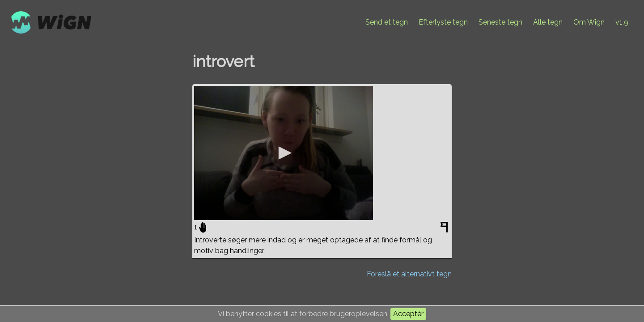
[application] (284, 153)
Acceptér (408, 314)
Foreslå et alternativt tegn (409, 274)
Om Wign (589, 22)
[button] (284, 153)
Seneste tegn (500, 22)
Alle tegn (548, 22)
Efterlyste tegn (443, 22)
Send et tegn (387, 22)
